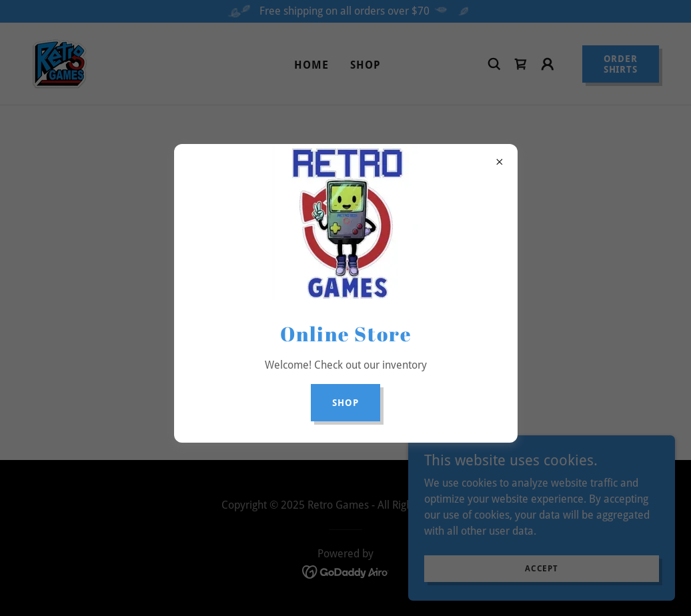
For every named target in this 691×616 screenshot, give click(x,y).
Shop (345, 403)
